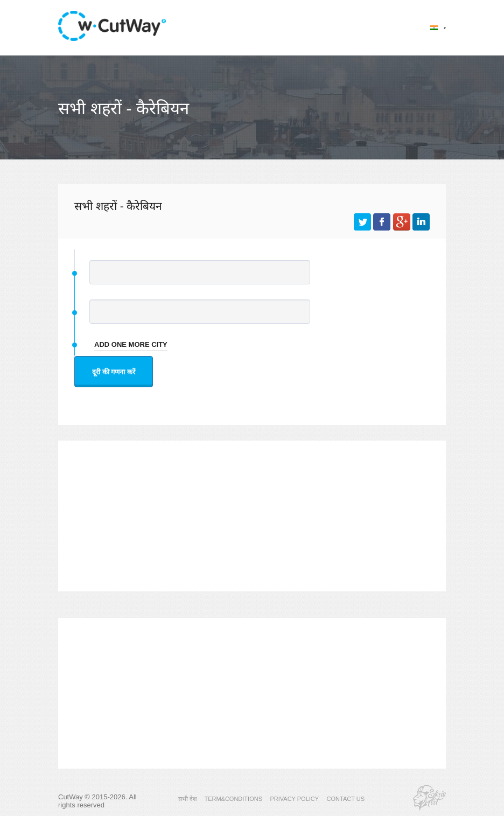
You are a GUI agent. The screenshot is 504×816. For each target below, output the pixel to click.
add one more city (131, 344)
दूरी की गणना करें (114, 372)
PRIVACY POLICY (294, 799)
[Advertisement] (252, 516)
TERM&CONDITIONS (233, 799)
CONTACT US (346, 799)
